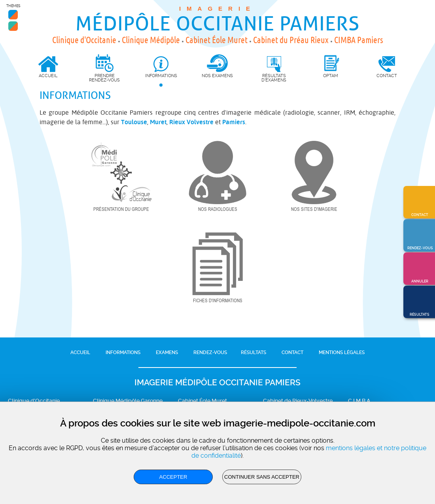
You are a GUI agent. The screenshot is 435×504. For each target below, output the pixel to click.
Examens (167, 352)
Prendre (105, 68)
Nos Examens (217, 76)
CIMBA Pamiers (359, 40)
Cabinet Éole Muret (217, 40)
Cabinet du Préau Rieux (291, 40)
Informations (123, 352)
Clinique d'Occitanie (84, 40)
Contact (292, 352)
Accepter (173, 477)
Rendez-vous (210, 352)
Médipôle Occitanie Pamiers (217, 24)
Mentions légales (342, 352)
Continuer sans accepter (262, 477)
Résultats (253, 352)
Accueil (80, 352)
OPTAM (331, 76)
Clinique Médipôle (151, 40)
